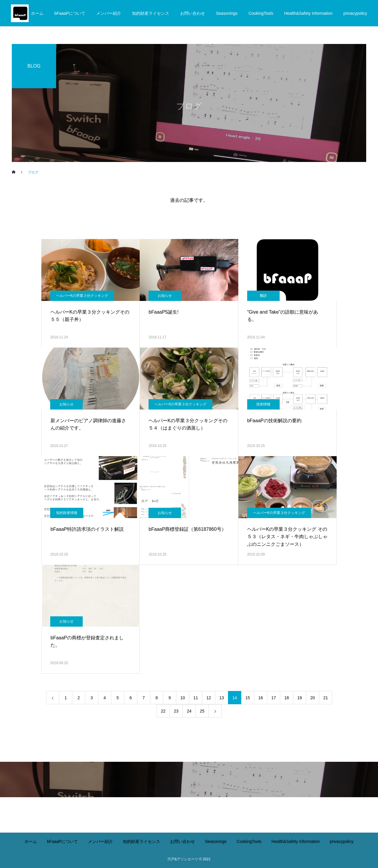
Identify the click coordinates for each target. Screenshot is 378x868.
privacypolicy (355, 13)
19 (300, 698)
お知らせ (165, 296)
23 (176, 711)
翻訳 (263, 296)
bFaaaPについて (70, 13)
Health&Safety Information (308, 13)
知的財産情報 (67, 513)
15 (248, 698)
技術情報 (263, 404)
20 (313, 698)
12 (209, 698)
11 (196, 698)
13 (222, 698)
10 (183, 698)
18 (287, 698)
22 (163, 711)
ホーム (37, 13)
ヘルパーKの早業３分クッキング (82, 296)
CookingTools (261, 13)
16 (261, 698)
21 (326, 698)
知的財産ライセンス (151, 13)
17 (274, 698)
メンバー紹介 (109, 13)
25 (202, 711)
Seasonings (227, 13)
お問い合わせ (193, 13)
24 (189, 711)
